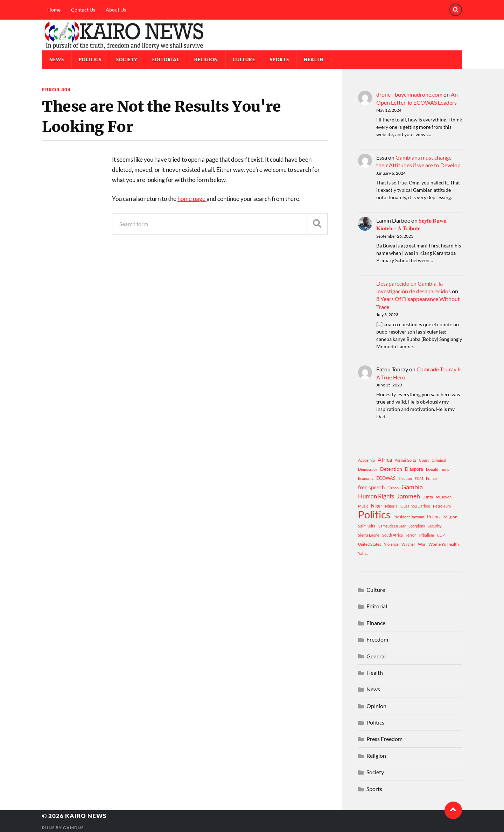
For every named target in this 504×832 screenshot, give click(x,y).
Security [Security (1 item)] (435, 526)
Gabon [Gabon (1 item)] (393, 488)
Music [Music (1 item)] (363, 506)
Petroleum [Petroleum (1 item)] (442, 506)
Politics (90, 60)
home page (192, 199)
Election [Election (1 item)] (405, 478)
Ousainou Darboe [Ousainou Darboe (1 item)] (415, 506)
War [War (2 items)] (422, 544)
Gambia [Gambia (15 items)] (412, 487)
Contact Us (83, 10)
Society (127, 60)
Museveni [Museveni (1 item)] (444, 497)
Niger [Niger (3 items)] (377, 506)
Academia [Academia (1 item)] (366, 460)
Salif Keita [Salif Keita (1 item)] (367, 526)
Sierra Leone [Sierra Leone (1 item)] (369, 535)
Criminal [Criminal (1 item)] (439, 460)
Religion (206, 60)
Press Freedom (384, 739)
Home (54, 10)
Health (314, 60)
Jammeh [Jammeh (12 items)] (408, 496)
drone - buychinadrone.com (409, 94)
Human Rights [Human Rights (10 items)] (376, 496)
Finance (376, 623)
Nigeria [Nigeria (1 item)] (391, 506)
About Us (116, 10)
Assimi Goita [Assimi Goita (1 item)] (405, 460)
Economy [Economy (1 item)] (366, 478)
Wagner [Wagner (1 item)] (408, 544)
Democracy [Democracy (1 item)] (368, 469)
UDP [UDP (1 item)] (441, 535)
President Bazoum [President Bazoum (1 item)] (409, 517)
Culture (244, 60)
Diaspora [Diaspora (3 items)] (414, 469)
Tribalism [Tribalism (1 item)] (426, 535)
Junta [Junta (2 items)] (428, 497)
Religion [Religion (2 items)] (450, 517)
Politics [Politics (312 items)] (374, 515)
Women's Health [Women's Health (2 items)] (444, 544)
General (376, 656)
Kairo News (86, 816)
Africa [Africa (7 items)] (385, 459)
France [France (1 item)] (432, 478)
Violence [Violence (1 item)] (391, 544)
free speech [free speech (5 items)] (371, 487)
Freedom (377, 639)
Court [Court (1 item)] (424, 460)
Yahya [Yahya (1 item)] (363, 553)
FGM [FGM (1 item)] (419, 478)
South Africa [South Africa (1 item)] (393, 535)
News (57, 60)
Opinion (376, 706)
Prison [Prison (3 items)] (433, 517)
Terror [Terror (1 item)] (411, 535)
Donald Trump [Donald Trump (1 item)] (438, 469)
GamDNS (73, 828)
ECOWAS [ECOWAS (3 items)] (386, 478)
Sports (279, 60)
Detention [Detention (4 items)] (391, 469)
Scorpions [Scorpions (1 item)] (417, 526)
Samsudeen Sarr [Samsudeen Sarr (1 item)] (392, 526)
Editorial (166, 60)
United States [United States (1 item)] (370, 544)
